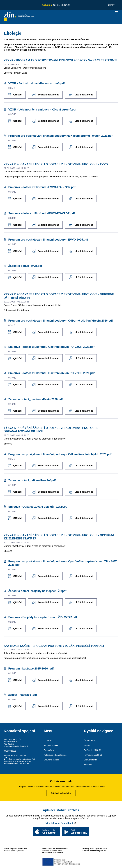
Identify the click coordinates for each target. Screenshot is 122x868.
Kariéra (87, 745)
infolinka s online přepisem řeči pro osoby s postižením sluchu (20, 760)
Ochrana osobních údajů (52, 851)
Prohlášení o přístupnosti (52, 852)
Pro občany (49, 750)
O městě (48, 741)
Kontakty (88, 765)
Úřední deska (90, 741)
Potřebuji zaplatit (93, 755)
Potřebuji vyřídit (93, 750)
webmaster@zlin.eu (98, 851)
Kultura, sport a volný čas (55, 755)
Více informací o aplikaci (61, 823)
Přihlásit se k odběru (61, 793)
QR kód (15, 95)
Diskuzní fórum (91, 760)
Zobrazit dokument (45, 95)
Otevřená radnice (52, 760)
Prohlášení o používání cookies (55, 849)
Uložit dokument (81, 95)
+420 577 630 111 (19, 756)
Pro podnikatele (51, 745)
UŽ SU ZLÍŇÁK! (61, 5)
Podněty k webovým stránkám (95, 849)
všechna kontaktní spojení (16, 746)
